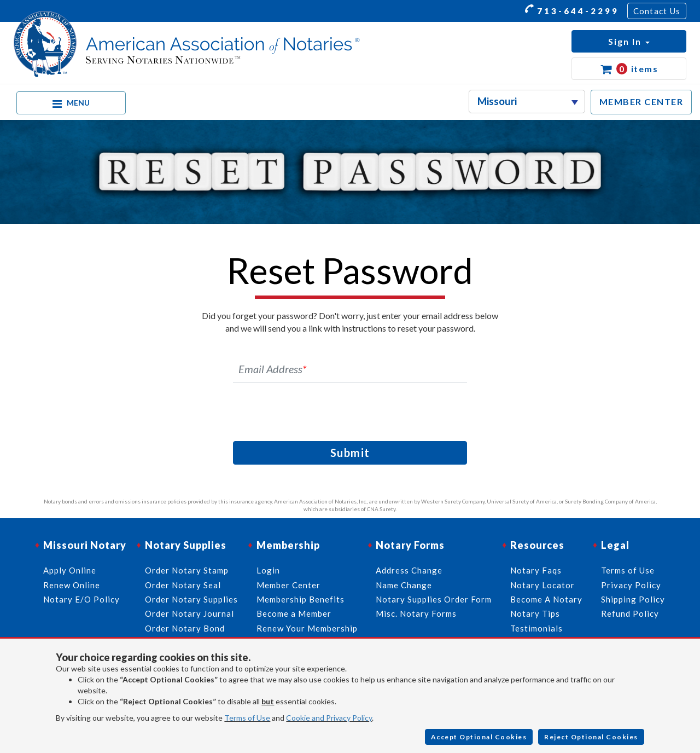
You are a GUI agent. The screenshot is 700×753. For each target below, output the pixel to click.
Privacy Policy (631, 585)
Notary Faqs (536, 570)
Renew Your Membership (307, 628)
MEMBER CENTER (641, 102)
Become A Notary (546, 599)
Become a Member (294, 613)
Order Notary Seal (183, 585)
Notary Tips (535, 613)
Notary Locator (542, 585)
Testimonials (536, 628)
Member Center (288, 585)
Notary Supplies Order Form (434, 599)
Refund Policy (630, 613)
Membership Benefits (301, 599)
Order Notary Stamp (187, 570)
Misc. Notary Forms (416, 613)
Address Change (409, 570)
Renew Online (72, 585)
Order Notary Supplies (191, 599)
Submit (350, 453)
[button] (629, 41)
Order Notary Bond (185, 628)
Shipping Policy (633, 599)
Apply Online (70, 570)
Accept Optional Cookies (479, 737)
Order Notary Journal (189, 613)
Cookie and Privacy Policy (329, 718)
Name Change (404, 585)
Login (268, 570)
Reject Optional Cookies (591, 737)
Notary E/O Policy (81, 599)
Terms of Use (247, 718)
